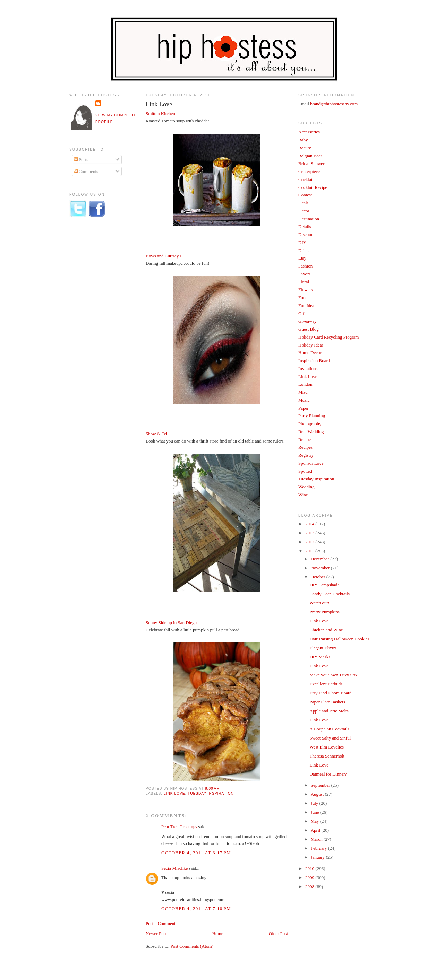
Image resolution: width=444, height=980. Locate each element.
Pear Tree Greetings (179, 827)
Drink (304, 250)
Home (218, 933)
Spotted (305, 471)
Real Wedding (311, 432)
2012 (310, 542)
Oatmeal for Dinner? (328, 774)
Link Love (159, 104)
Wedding (306, 487)
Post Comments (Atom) (192, 946)
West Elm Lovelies (327, 747)
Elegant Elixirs (323, 648)
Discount (306, 234)
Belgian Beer (310, 156)
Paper (304, 408)
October (319, 577)
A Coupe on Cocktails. (330, 729)
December (321, 559)
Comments (86, 171)
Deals (304, 203)
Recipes (305, 447)
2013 (310, 533)
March (317, 839)
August (318, 794)
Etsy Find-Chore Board (330, 693)
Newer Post (156, 933)
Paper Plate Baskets (327, 702)
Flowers (306, 290)
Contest (305, 195)
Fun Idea (306, 305)
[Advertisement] (97, 337)
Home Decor (310, 353)
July (315, 803)
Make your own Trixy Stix (333, 675)
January (318, 857)
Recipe (305, 440)
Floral (304, 282)
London (305, 384)
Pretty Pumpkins (324, 612)
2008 (310, 887)
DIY (302, 242)
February (319, 848)
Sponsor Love (311, 463)
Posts (81, 160)
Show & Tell (157, 434)
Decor (304, 211)
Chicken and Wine (326, 630)
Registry (306, 455)
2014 (310, 524)
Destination (309, 219)
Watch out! (319, 603)
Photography (310, 424)
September (321, 785)
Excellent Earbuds (326, 684)
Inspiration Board (314, 361)
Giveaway (308, 321)
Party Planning (312, 416)
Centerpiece (309, 171)
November (321, 568)
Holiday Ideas (311, 345)
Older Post (278, 933)
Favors (304, 274)
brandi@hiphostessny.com (334, 104)
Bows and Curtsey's (164, 256)
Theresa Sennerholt (327, 756)
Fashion (305, 266)
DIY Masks (320, 657)
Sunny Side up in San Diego (171, 623)
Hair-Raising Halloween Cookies (339, 639)
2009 (310, 878)
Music (304, 400)
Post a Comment (161, 923)
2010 (310, 869)
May (315, 821)
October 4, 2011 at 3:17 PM (196, 853)
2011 (310, 551)
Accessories (309, 132)
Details (305, 226)
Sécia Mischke (174, 868)
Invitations (308, 369)
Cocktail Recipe (313, 187)
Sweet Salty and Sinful (330, 738)
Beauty (305, 148)
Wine (303, 495)
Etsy (302, 258)
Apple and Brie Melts (329, 711)
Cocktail (306, 179)
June (315, 812)
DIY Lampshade (324, 585)
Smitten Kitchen (160, 113)
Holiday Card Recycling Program (328, 337)
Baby (303, 140)
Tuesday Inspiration (211, 793)
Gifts (303, 313)
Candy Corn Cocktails (330, 594)
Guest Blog (309, 329)
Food (303, 297)
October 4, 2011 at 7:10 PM (196, 908)
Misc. (303, 392)
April (316, 830)
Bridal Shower (311, 163)
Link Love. (319, 720)
